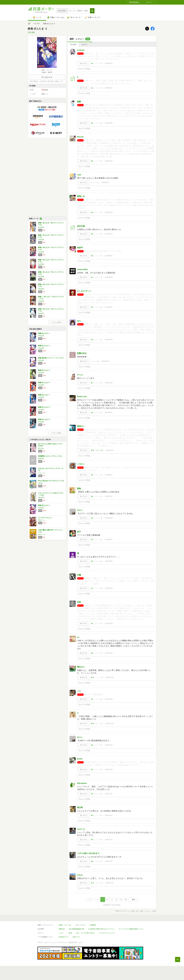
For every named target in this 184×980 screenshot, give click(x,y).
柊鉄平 (80, 248)
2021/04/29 (109, 624)
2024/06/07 (109, 307)
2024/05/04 (109, 340)
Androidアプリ (64, 937)
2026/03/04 (109, 161)
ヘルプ (61, 933)
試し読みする (47, 77)
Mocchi (80, 137)
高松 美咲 (41, 497)
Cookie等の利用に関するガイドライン (102, 929)
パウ (79, 691)
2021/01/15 (110, 723)
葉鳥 (79, 488)
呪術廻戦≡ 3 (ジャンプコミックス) (50, 456)
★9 (92, 212)
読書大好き (82, 353)
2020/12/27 (109, 815)
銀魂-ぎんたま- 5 (44, 370)
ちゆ (79, 175)
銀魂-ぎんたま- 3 (44, 346)
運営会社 (62, 929)
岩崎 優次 (41, 459)
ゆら (79, 321)
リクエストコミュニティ (107, 933)
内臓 (79, 575)
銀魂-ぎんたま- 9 (44, 419)
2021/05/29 (109, 588)
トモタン (81, 464)
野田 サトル (42, 520)
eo (78, 637)
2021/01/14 (109, 770)
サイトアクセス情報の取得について (131, 929)
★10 (93, 677)
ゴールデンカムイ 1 (45, 518)
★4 (92, 540)
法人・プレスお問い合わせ (85, 933)
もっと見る (56, 322)
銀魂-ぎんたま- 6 (44, 383)
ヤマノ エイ (42, 473)
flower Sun (82, 396)
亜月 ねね (41, 448)
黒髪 (79, 102)
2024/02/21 (109, 413)
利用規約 (93, 925)
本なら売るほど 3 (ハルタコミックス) (51, 481)
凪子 (79, 532)
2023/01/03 (109, 518)
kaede (80, 759)
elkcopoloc (82, 783)
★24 (93, 723)
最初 (90, 899)
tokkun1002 (82, 269)
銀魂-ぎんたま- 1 (44, 333)
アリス (80, 375)
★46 (93, 450)
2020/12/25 (110, 883)
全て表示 (73, 44)
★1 (92, 63)
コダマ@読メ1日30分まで (88, 853)
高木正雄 (81, 226)
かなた (80, 875)
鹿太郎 (80, 807)
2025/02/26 (109, 277)
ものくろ (81, 829)
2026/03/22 (109, 88)
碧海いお (81, 196)
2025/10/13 (109, 212)
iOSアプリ (76, 937)
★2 (92, 123)
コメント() (98, 63)
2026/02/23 (105, 183)
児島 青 (40, 483)
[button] (92, 11)
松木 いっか (42, 534)
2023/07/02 (109, 496)
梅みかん (81, 667)
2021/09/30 (109, 561)
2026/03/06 (109, 123)
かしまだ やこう (84, 291)
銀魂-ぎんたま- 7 (44, 395)
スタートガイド (81, 925)
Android (81, 50)
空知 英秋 (37, 24)
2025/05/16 (109, 256)
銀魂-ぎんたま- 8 (44, 407)
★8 (92, 653)
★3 (92, 161)
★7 (92, 588)
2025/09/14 (109, 234)
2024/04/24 (105, 361)
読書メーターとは (65, 925)
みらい (80, 510)
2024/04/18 (109, 383)
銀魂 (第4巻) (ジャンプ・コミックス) (51, 358)
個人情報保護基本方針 (77, 929)
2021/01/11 (109, 794)
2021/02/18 (109, 653)
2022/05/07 (109, 540)
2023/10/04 (110, 450)
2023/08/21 (109, 475)
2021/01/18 (109, 699)
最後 (133, 899)
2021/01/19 (110, 677)
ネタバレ (85, 44)
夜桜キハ (81, 426)
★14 (93, 883)
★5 (92, 815)
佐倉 (79, 602)
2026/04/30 (109, 63)
